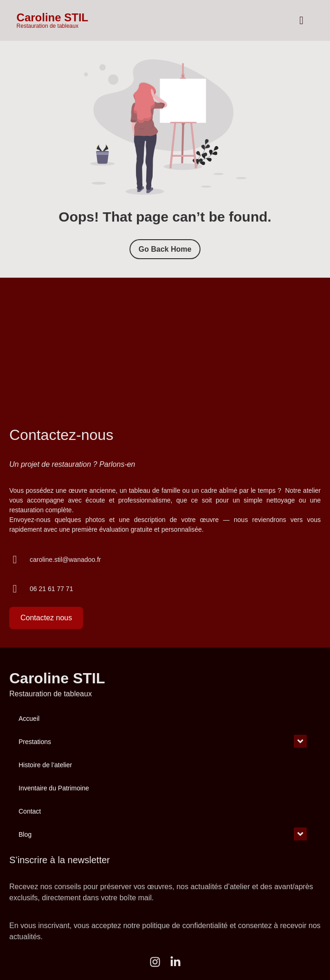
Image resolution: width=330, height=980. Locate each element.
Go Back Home (165, 249)
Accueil (29, 719)
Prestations (35, 742)
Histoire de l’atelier (45, 765)
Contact (30, 811)
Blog (25, 834)
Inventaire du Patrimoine (54, 788)
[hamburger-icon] (301, 20)
